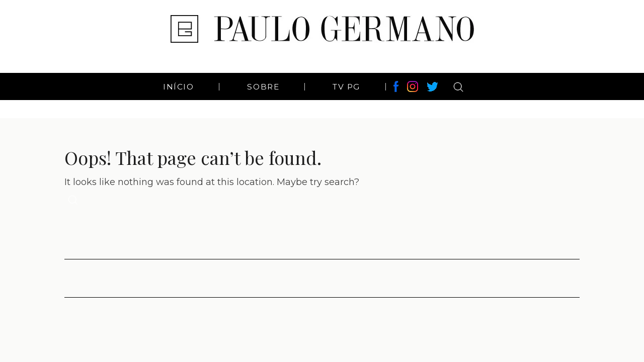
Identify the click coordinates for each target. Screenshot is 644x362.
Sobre (263, 87)
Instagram (414, 86)
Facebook (396, 86)
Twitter (432, 86)
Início (178, 87)
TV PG (346, 87)
